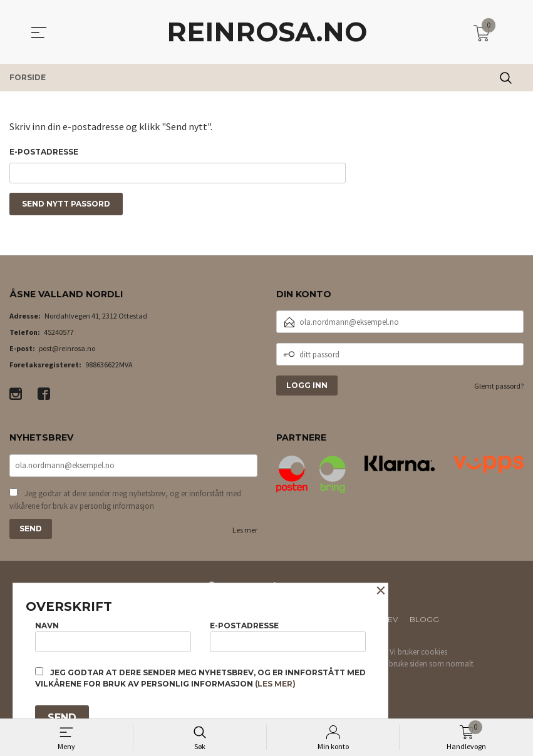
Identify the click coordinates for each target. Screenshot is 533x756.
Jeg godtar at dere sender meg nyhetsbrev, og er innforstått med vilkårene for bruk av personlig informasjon (125, 503)
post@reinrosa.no (67, 351)
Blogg (424, 623)
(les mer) (275, 684)
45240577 (59, 335)
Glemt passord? (499, 389)
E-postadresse (44, 152)
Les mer (245, 534)
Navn (113, 635)
